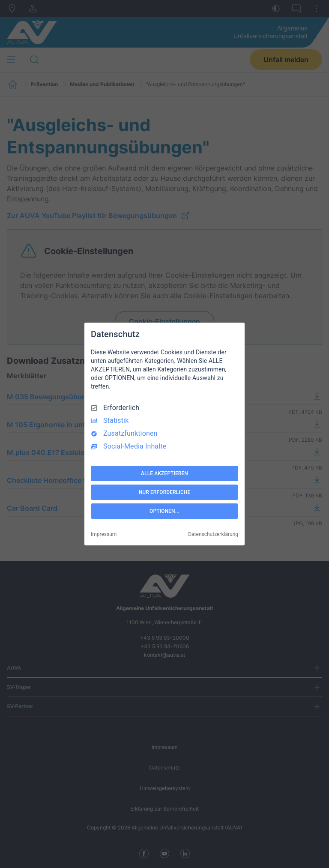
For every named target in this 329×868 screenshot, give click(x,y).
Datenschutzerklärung (213, 534)
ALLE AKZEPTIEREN (164, 473)
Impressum (104, 534)
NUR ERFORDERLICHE (165, 492)
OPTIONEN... (164, 511)
